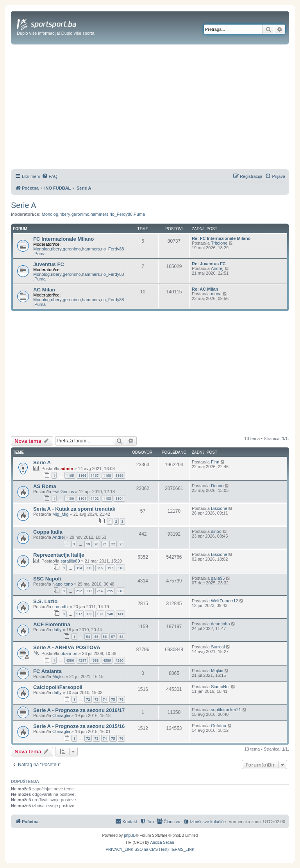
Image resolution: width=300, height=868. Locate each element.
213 (89, 591)
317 (110, 568)
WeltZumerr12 (224, 601)
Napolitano (63, 584)
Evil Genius (63, 492)
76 (121, 699)
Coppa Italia (48, 532)
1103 (107, 498)
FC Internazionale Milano (63, 239)
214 (100, 591)
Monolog (50, 214)
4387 (82, 660)
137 (79, 614)
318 (121, 568)
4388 (95, 660)
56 (105, 636)
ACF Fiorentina (52, 624)
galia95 (218, 578)
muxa (216, 294)
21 (105, 544)
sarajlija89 (70, 561)
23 (121, 544)
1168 (107, 475)
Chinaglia (61, 715)
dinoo (216, 531)
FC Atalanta (47, 671)
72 (88, 699)
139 (100, 614)
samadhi (61, 607)
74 (105, 699)
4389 (107, 660)
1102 (95, 498)
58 (121, 636)
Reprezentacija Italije (59, 555)
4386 (70, 660)
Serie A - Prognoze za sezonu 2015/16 (79, 726)
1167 (95, 475)
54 (88, 636)
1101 (82, 498)
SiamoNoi (220, 687)
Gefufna (219, 726)
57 (113, 636)
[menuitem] (50, 176)
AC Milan (44, 290)
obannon (69, 653)
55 (96, 636)
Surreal (218, 647)
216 (121, 591)
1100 (70, 498)
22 (113, 544)
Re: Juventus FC (209, 264)
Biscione (219, 508)
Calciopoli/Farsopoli (58, 687)
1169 (119, 475)
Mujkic (58, 676)
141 (121, 614)
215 (110, 591)
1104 (119, 498)
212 (79, 591)
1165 (70, 475)
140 (110, 614)
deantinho (220, 624)
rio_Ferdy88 (121, 214)
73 (96, 699)
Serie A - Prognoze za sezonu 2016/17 (79, 710)
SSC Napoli (47, 579)
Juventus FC (49, 264)
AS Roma (45, 486)
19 (88, 544)
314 (79, 568)
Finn (215, 462)
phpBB (130, 835)
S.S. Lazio (45, 601)
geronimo (80, 214)
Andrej (217, 268)
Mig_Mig (61, 514)
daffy (57, 630)
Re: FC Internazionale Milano (221, 238)
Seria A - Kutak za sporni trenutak (74, 509)
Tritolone (219, 243)
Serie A (23, 205)
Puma (139, 214)
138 (89, 614)
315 (89, 568)
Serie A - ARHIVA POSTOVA (67, 647)
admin (67, 469)
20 (96, 544)
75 (113, 699)
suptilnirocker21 (226, 710)
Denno (217, 486)
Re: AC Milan (205, 289)
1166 (82, 475)
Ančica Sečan (162, 842)
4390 (119, 660)
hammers (100, 214)
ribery (65, 214)
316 (100, 568)
